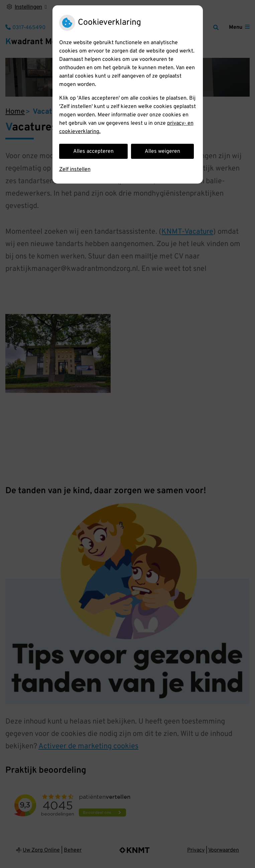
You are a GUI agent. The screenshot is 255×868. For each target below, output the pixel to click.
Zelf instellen (75, 170)
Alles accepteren (93, 151)
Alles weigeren (162, 151)
